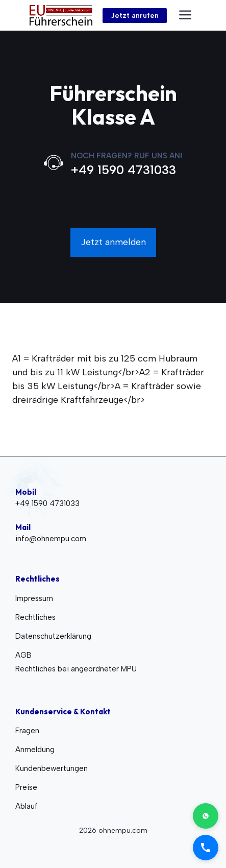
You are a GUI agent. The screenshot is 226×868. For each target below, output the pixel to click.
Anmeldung (35, 750)
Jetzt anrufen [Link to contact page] (135, 16)
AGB (23, 655)
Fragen (27, 731)
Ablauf (27, 806)
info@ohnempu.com (51, 539)
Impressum (34, 598)
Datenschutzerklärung (53, 636)
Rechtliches (35, 617)
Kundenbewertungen (52, 768)
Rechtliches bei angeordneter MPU (76, 669)
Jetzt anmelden (113, 242)
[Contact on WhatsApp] (206, 816)
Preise (26, 787)
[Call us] (206, 848)
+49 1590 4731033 (123, 170)
